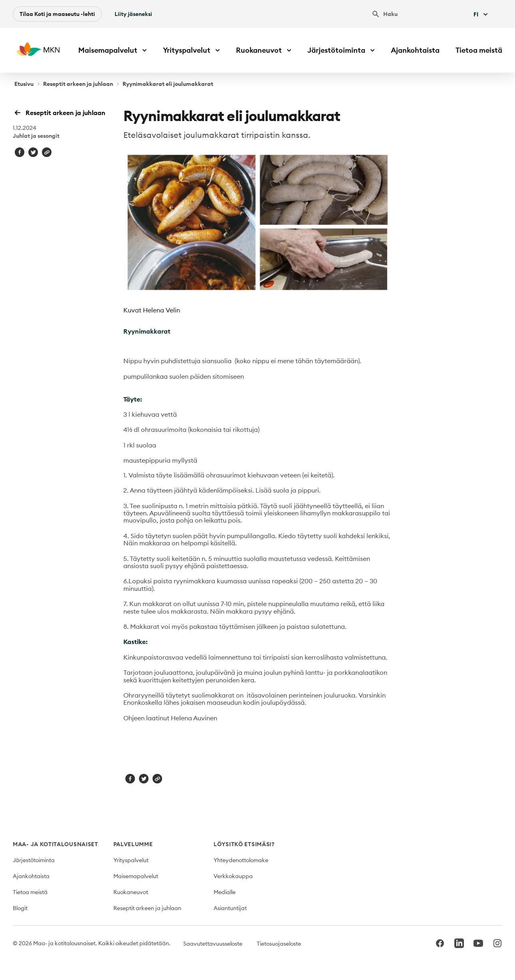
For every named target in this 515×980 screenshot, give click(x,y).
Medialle (225, 892)
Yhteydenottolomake (241, 860)
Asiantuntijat (230, 908)
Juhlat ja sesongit (36, 136)
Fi (481, 14)
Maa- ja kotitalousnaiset (55, 844)
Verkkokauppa (233, 876)
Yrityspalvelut (131, 860)
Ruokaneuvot (131, 892)
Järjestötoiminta (34, 860)
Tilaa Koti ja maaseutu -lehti (57, 14)
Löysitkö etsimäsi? (244, 844)
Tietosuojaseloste (279, 944)
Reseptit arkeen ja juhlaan (78, 84)
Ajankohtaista (415, 50)
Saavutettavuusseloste (213, 944)
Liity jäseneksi (133, 14)
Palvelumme (133, 844)
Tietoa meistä (479, 50)
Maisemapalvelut (136, 876)
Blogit (20, 908)
